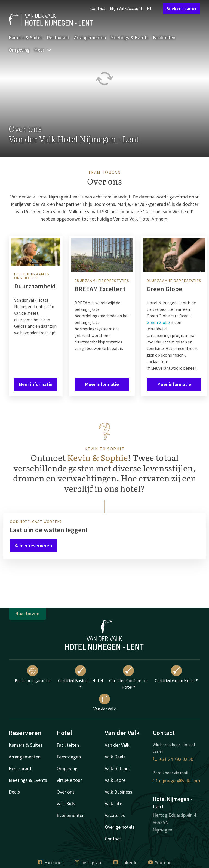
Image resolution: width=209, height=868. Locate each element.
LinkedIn (125, 862)
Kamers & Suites (26, 37)
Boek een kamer (182, 8)
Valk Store (115, 780)
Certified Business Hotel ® (81, 677)
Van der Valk (104, 703)
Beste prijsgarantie (33, 674)
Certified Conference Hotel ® (128, 677)
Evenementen (71, 815)
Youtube (160, 862)
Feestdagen (69, 757)
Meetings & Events (129, 37)
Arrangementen (90, 37)
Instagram (89, 862)
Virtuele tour (69, 780)
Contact (98, 8)
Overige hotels (120, 827)
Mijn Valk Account (126, 8)
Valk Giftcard (118, 768)
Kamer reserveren (33, 546)
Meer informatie (36, 384)
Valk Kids (66, 804)
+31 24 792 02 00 (173, 759)
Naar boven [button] (27, 614)
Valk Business (119, 792)
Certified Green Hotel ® (176, 674)
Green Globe (158, 322)
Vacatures (115, 815)
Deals (14, 792)
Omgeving (19, 50)
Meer (43, 50)
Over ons (66, 792)
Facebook (51, 862)
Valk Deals (115, 757)
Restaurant (58, 37)
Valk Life (113, 804)
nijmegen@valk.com (176, 781)
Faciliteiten (164, 37)
